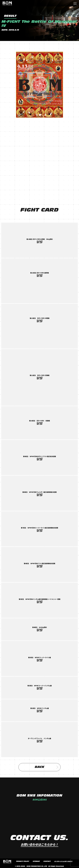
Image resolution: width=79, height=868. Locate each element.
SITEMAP (36, 861)
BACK (46, 767)
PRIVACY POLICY (23, 861)
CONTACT (47, 861)
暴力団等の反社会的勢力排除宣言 (63, 862)
